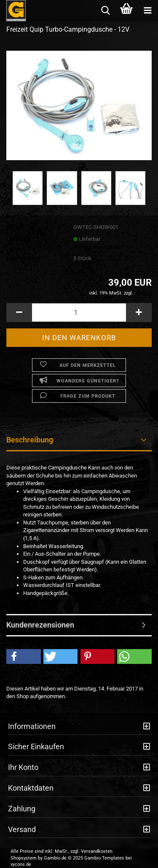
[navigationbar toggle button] (147, 11)
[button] (19, 313)
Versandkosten (97, 851)
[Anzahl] (79, 313)
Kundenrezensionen (40, 625)
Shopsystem (24, 858)
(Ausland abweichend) (96, 247)
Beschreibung (30, 440)
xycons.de (21, 864)
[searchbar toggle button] (105, 11)
